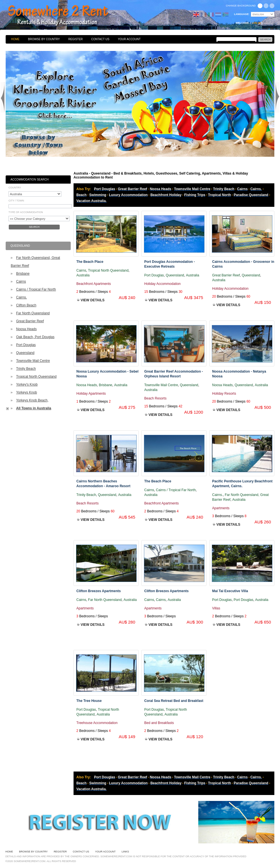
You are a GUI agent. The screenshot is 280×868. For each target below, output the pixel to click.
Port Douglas (26, 345)
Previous (3, 97)
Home (15, 39)
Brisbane (23, 274)
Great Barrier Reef (30, 321)
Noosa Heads (26, 329)
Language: (242, 14)
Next (277, 97)
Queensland (25, 353)
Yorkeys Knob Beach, (32, 400)
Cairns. (21, 297)
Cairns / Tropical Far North (36, 289)
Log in (256, 23)
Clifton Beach (26, 305)
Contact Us (100, 39)
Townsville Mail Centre (33, 361)
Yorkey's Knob (27, 384)
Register (75, 39)
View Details (92, 300)
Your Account (129, 39)
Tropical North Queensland (36, 377)
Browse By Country (44, 39)
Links (125, 852)
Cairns (21, 282)
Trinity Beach (26, 369)
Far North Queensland (33, 313)
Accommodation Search (30, 180)
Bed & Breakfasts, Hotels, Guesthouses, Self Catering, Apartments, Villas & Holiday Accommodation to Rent (64, 16)
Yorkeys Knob (27, 392)
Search (34, 227)
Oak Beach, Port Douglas (35, 337)
